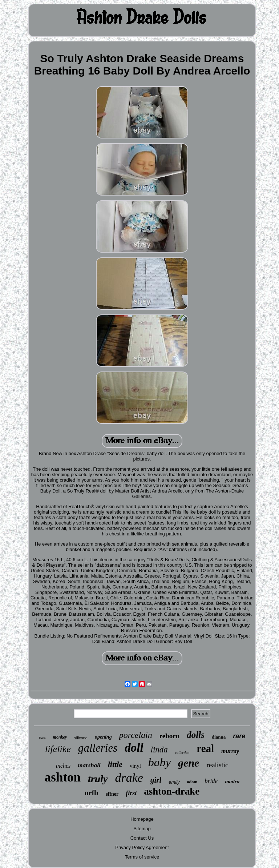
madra (232, 781)
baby (159, 762)
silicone (81, 738)
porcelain (136, 735)
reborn (170, 736)
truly (98, 779)
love (42, 738)
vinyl (135, 766)
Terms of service (142, 857)
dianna (219, 737)
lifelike (58, 749)
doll (134, 748)
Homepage (142, 819)
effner (112, 794)
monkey (60, 737)
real (205, 748)
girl (156, 780)
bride (211, 781)
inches (63, 766)
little (115, 764)
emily (174, 782)
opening (103, 737)
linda (159, 750)
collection (182, 753)
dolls (196, 735)
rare (239, 736)
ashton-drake (172, 791)
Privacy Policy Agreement (142, 847)
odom (192, 782)
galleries (98, 748)
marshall (89, 765)
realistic (217, 765)
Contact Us (142, 838)
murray (230, 751)
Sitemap (142, 829)
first (131, 793)
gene (189, 763)
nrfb (92, 793)
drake (129, 778)
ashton (63, 777)
